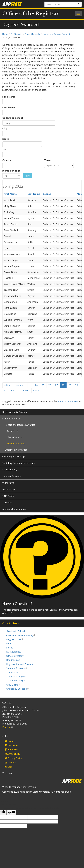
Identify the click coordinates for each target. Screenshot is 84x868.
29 (70, 385)
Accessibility (12, 754)
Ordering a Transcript (14, 456)
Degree (47, 194)
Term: (48, 160)
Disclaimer (12, 745)
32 (12, 390)
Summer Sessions (12, 476)
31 (6, 390)
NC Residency (10, 469)
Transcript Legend (16, 676)
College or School (13, 118)
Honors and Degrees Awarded (56, 34)
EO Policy (11, 749)
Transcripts (12, 672)
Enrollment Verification (16, 450)
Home (5, 34)
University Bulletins (17, 689)
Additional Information (14, 509)
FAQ (8, 643)
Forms (10, 648)
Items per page (11, 171)
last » (36, 390)
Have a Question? (17, 604)
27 (56, 385)
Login (9, 767)
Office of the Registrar (31, 14)
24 (36, 385)
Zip (4, 149)
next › (26, 390)
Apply (28, 176)
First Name (9, 97)
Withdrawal (8, 483)
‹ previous (20, 385)
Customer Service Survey (21, 635)
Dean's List (13, 431)
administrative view (68, 401)
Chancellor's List (15, 437)
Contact (10, 762)
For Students (16, 34)
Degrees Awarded (16, 444)
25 (43, 385)
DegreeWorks (15, 639)
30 (77, 385)
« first (8, 385)
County (7, 160)
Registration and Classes (20, 664)
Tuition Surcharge (16, 680)
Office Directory (15, 656)
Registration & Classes (15, 412)
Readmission (9, 489)
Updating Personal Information (19, 463)
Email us (8, 727)
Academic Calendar (17, 631)
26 (50, 385)
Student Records (32, 34)
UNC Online (8, 496)
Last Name (9, 107)
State (6, 139)
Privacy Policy (13, 758)
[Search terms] (60, 4)
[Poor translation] (11, 812)
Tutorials (7, 502)
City (5, 128)
